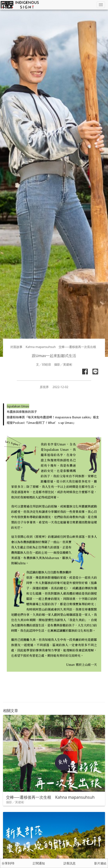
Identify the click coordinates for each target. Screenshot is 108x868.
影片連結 (100, 863)
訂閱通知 (39, 863)
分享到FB (8, 863)
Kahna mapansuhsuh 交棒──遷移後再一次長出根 (61, 347)
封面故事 (16, 347)
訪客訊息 (70, 863)
